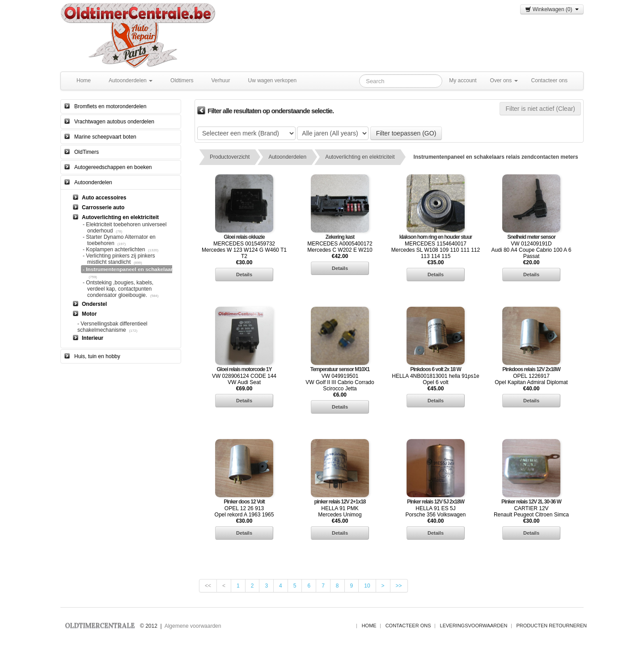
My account (463, 80)
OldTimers (87, 152)
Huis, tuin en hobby (97, 356)
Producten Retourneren (552, 626)
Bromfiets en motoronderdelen (110, 106)
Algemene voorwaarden (193, 626)
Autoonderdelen (131, 80)
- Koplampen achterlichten (114, 249)
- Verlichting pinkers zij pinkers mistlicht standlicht (119, 259)
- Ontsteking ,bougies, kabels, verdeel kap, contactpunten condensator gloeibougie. (118, 289)
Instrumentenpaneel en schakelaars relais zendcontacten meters (496, 157)
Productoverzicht (230, 157)
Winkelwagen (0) (552, 9)
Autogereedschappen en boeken (113, 167)
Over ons (504, 80)
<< (208, 586)
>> (399, 586)
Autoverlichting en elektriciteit (360, 157)
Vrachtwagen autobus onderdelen (114, 122)
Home (84, 80)
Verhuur (220, 80)
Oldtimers (182, 80)
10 (367, 586)
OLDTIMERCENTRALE (100, 625)
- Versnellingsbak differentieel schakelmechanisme (112, 327)
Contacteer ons (549, 80)
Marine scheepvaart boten (105, 137)
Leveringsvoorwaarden (474, 626)
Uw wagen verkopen (272, 80)
